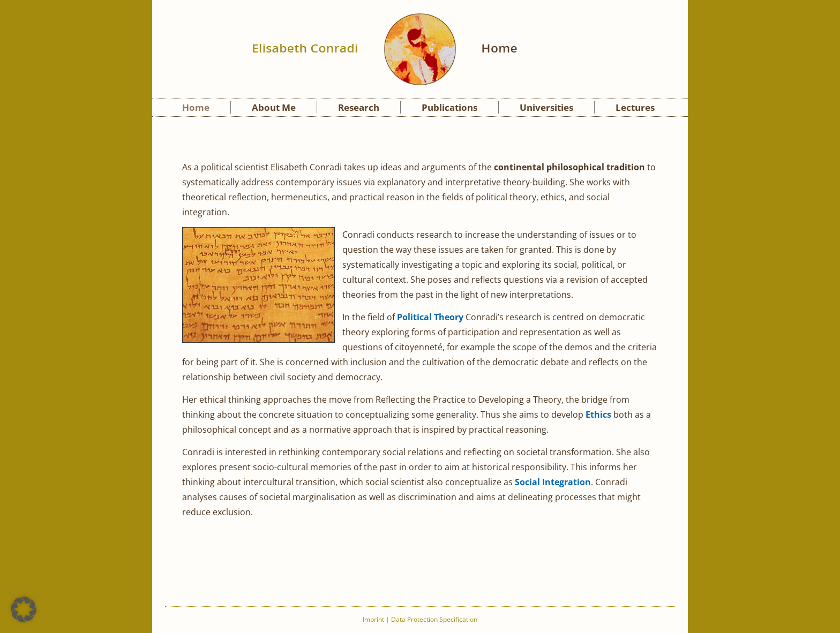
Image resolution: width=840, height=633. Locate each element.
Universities (546, 107)
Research (359, 107)
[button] (24, 609)
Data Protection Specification (434, 619)
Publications (449, 107)
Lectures (635, 107)
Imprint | (377, 619)
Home (196, 107)
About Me (274, 107)
